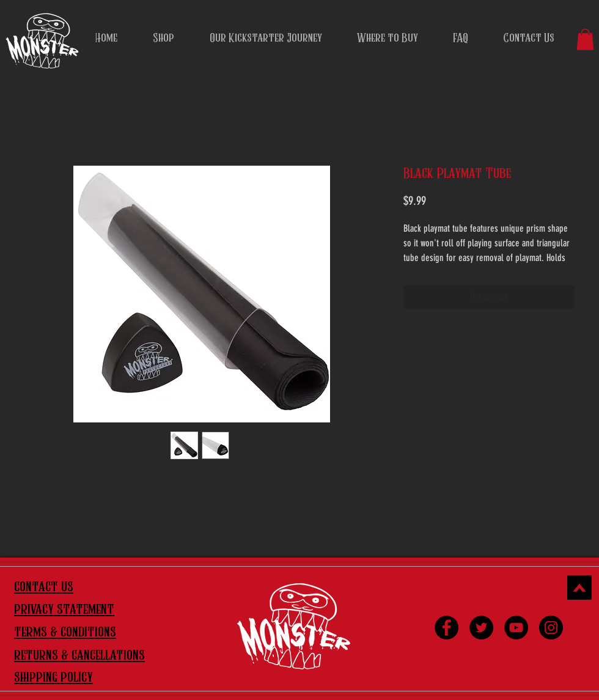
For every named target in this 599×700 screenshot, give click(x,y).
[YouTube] (516, 628)
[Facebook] (446, 628)
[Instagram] (551, 628)
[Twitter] (481, 628)
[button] (585, 39)
